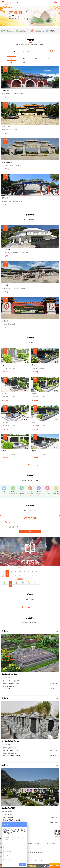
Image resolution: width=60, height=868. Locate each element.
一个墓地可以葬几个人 (9, 815)
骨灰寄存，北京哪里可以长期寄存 (12, 683)
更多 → (30, 465)
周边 (36, 58)
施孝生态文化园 (7, 162)
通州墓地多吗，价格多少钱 (11, 741)
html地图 (39, 860)
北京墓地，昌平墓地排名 (9, 686)
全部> (57, 631)
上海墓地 (53, 844)
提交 (30, 532)
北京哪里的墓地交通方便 (9, 748)
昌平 (24, 58)
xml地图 (33, 860)
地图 (24, 63)
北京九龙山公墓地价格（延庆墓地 (12, 756)
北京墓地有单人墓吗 (9, 808)
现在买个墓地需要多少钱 (9, 753)
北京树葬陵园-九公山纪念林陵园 (11, 681)
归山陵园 (5, 198)
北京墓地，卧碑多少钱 (9, 674)
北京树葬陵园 (28, 844)
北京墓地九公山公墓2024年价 (10, 750)
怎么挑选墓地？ (7, 689)
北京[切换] (15, 3)
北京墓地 (45, 844)
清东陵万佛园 (6, 91)
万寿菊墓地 (37, 844)
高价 (49, 58)
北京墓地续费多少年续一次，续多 (12, 820)
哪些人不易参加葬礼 (8, 817)
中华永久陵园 (6, 126)
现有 (11, 63)
